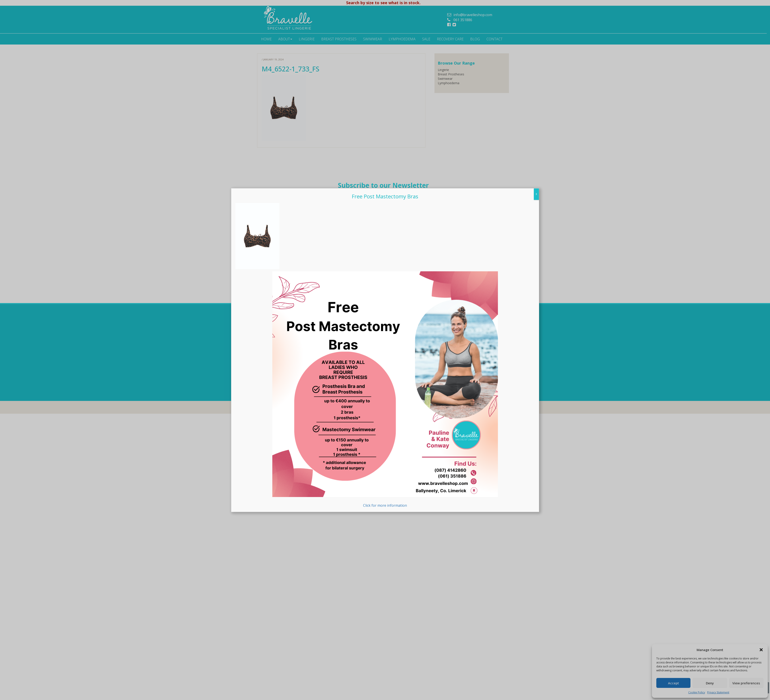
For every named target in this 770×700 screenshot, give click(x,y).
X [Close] (536, 194)
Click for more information (385, 390)
